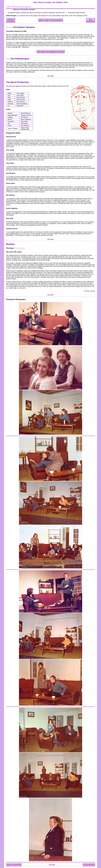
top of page (50, 76)
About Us (42, 2)
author (41, 20)
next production (89, 865)
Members (60, 2)
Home (35, 2)
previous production (14, 865)
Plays (66, 2)
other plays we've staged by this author (50, 52)
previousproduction (11, 20)
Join (54, 2)
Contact (49, 2)
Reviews (10, 244)
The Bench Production (17, 82)
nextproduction (90, 20)
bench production (56, 20)
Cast (8, 90)
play (47, 20)
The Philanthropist (18, 59)
